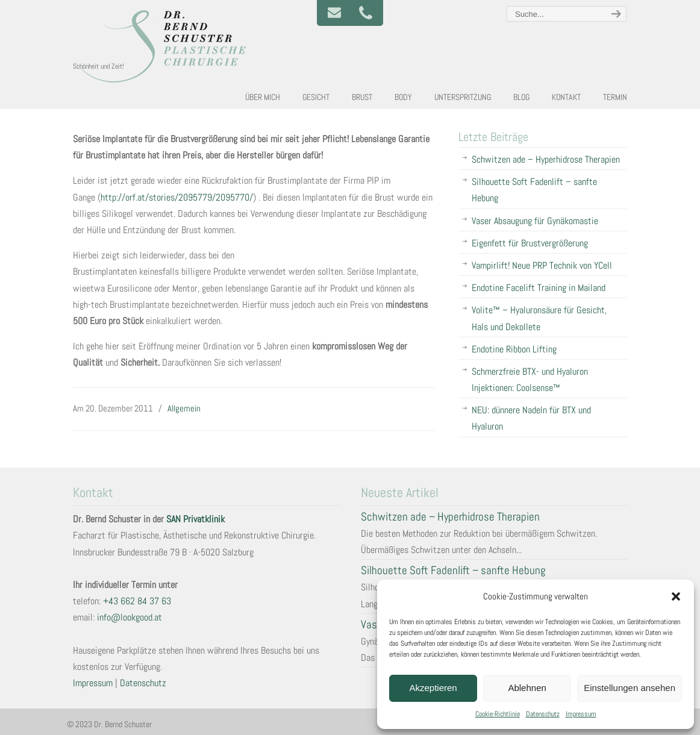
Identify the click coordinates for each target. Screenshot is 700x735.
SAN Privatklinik (195, 519)
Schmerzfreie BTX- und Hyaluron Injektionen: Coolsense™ (530, 380)
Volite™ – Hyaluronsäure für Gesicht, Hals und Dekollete (539, 318)
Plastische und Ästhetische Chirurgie (163, 46)
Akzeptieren (433, 688)
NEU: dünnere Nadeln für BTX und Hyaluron (531, 418)
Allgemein (184, 408)
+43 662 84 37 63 (137, 601)
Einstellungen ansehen (630, 688)
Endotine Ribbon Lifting (514, 349)
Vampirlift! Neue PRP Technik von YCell (542, 265)
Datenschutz (543, 714)
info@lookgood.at (130, 617)
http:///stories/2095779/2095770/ (177, 197)
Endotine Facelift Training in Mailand (539, 288)
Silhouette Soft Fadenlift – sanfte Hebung (534, 190)
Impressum (581, 714)
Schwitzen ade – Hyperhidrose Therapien (546, 159)
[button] (676, 596)
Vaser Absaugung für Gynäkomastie (535, 221)
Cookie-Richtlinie (498, 714)
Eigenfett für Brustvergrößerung (530, 243)
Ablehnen (527, 688)
